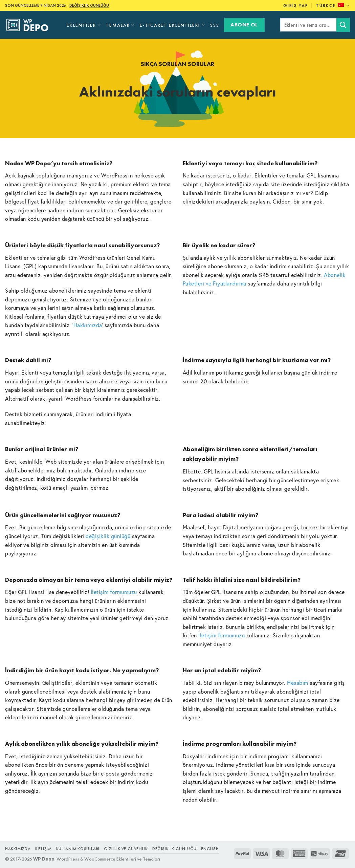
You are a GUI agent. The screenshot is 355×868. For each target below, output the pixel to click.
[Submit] (343, 25)
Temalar (120, 25)
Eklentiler (84, 25)
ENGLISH (210, 849)
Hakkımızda (88, 325)
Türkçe (333, 6)
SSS (215, 25)
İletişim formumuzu (114, 592)
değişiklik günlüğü (108, 536)
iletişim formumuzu (221, 635)
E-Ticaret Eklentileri (172, 25)
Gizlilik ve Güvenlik (126, 849)
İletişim (43, 849)
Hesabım (298, 683)
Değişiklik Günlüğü (174, 849)
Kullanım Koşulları (78, 849)
